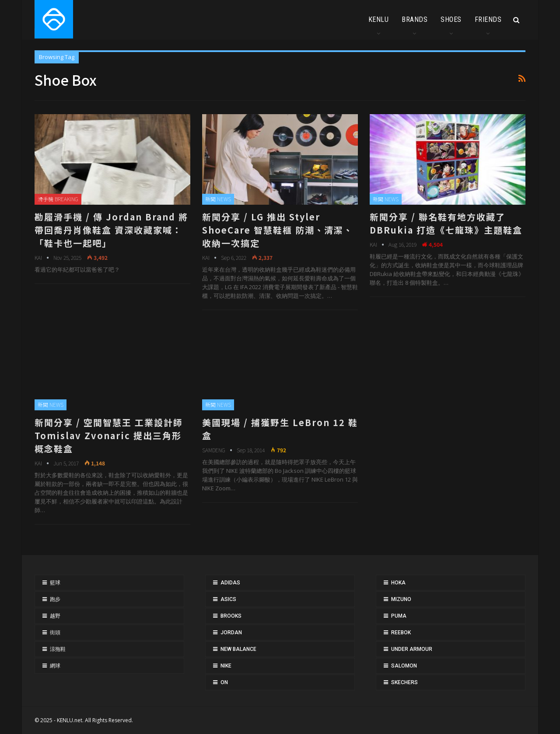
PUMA (399, 616)
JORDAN (231, 633)
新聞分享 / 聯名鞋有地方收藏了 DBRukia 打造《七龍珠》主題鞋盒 (446, 223)
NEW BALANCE (238, 649)
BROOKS (231, 616)
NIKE (226, 666)
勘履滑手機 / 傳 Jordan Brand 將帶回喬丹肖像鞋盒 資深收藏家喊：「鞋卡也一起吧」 (111, 230)
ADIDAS (230, 583)
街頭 (55, 633)
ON (224, 682)
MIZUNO (401, 599)
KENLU (379, 19)
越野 (55, 616)
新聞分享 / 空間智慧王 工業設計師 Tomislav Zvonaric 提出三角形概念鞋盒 (109, 435)
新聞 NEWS (218, 199)
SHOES (451, 19)
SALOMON (404, 666)
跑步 (55, 599)
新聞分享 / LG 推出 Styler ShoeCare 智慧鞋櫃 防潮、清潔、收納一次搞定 (278, 230)
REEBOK (401, 633)
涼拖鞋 (58, 649)
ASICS (228, 599)
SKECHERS (404, 682)
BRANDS (415, 19)
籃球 (55, 583)
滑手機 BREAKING (58, 199)
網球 (55, 666)
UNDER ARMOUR (412, 649)
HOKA (398, 583)
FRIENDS (488, 19)
